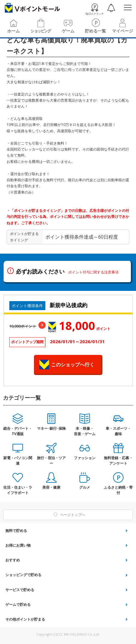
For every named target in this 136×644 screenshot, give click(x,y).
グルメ (85, 487)
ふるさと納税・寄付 (118, 490)
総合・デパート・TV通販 (18, 431)
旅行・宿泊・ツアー (51, 461)
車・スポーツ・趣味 (118, 431)
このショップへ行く (73, 365)
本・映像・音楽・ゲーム (85, 431)
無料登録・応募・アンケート (118, 461)
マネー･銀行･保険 (51, 428)
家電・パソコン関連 (18, 461)
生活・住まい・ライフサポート (18, 490)
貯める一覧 (95, 31)
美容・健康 (51, 487)
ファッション (85, 458)
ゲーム (68, 31)
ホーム (14, 31)
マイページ (122, 31)
